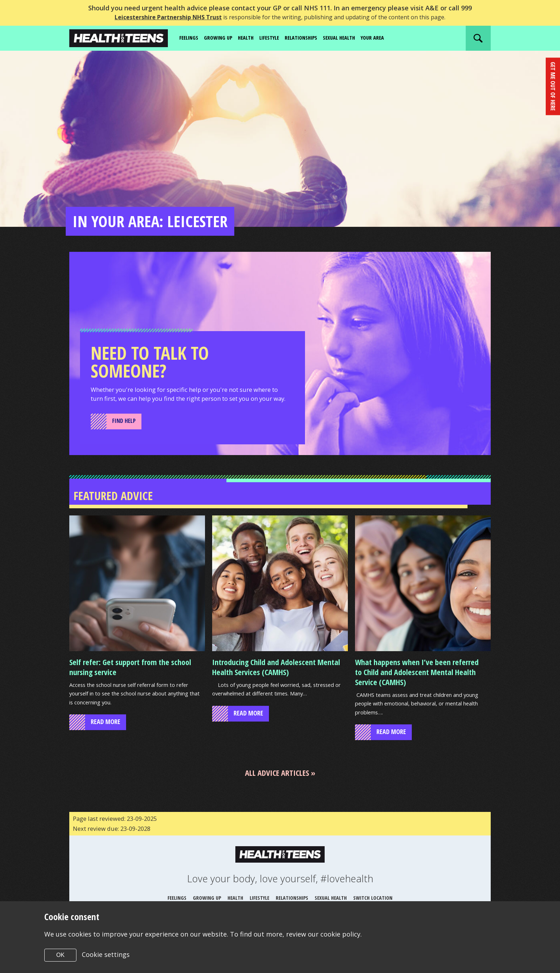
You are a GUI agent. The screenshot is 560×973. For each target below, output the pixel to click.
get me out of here (552, 85)
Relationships (312, 38)
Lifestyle (277, 38)
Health (251, 38)
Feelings (190, 38)
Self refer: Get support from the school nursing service (130, 678)
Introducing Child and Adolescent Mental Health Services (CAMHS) (276, 678)
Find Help (125, 431)
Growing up (222, 38)
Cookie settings (106, 954)
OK (60, 955)
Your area (390, 38)
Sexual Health (354, 38)
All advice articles (277, 786)
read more (106, 735)
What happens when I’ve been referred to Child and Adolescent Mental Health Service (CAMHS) (417, 683)
